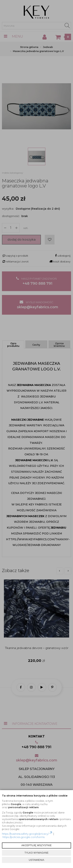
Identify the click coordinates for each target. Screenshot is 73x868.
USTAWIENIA (36, 860)
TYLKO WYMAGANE (37, 853)
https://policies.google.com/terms (24, 837)
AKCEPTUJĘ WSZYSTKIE (36, 845)
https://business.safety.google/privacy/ (27, 834)
